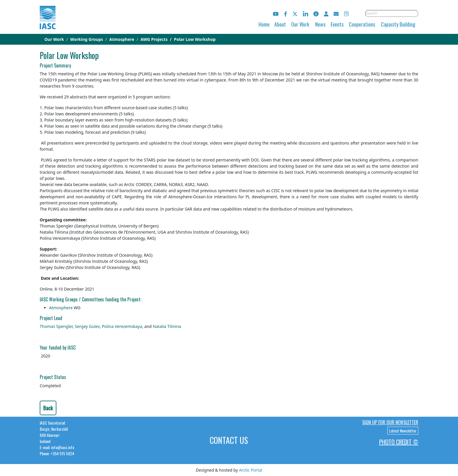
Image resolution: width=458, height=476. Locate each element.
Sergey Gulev (87, 326)
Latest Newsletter (403, 431)
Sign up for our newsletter (390, 422)
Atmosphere (61, 308)
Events (337, 24)
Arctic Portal (250, 470)
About (280, 24)
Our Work (300, 24)
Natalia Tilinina (167, 326)
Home (264, 24)
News (320, 24)
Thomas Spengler (56, 326)
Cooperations (362, 24)
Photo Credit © (399, 442)
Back (48, 408)
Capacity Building (398, 24)
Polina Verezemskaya (122, 326)
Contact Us (229, 440)
